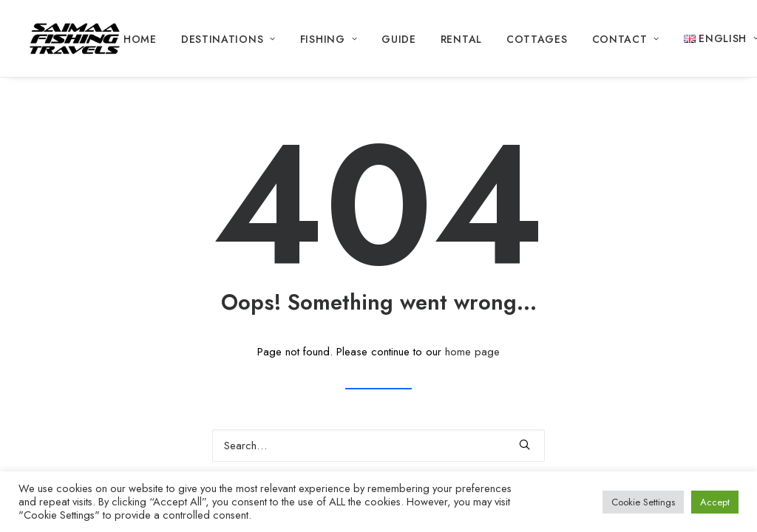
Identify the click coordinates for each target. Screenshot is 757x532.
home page (472, 352)
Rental (461, 39)
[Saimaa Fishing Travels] (75, 38)
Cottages (537, 39)
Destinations (228, 39)
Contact (626, 39)
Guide (399, 39)
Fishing (329, 39)
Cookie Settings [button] (643, 502)
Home (140, 39)
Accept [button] (715, 502)
